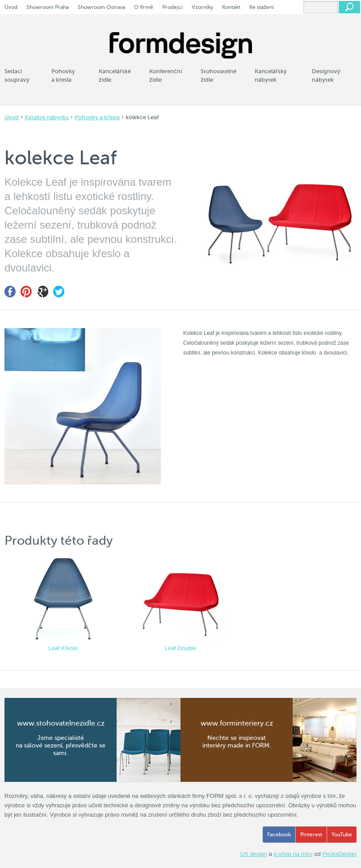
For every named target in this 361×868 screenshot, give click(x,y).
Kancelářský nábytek (271, 75)
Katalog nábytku (47, 117)
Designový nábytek (326, 75)
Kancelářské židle (115, 75)
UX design (254, 854)
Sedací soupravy (17, 75)
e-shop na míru (293, 854)
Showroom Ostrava (101, 7)
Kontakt (231, 7)
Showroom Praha (48, 7)
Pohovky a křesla (97, 117)
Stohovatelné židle (218, 75)
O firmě (144, 7)
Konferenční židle (166, 75)
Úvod (12, 117)
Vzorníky (202, 7)
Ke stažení (262, 7)
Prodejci (172, 7)
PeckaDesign (339, 854)
